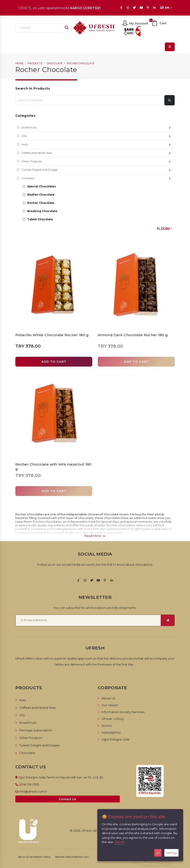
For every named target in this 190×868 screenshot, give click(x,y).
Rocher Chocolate (81, 63)
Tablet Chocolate (40, 219)
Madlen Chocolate (41, 195)
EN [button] (166, 8)
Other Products (98, 162)
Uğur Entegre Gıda (115, 739)
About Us (108, 698)
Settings (171, 853)
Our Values (110, 705)
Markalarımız (111, 732)
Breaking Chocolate (42, 211)
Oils (98, 137)
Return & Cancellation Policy (34, 857)
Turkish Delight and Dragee (98, 170)
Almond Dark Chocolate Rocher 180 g (133, 335)
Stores (107, 726)
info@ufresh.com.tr (33, 791)
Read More (95, 536)
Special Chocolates (42, 186)
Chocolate (55, 63)
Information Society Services (123, 712)
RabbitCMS (163, 862)
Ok (158, 853)
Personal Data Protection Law (72, 857)
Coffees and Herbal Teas (98, 153)
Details (119, 842)
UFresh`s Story (113, 719)
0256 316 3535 (29, 784)
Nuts (98, 145)
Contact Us (68, 799)
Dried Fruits (98, 128)
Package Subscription (36, 730)
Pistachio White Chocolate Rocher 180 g (52, 335)
